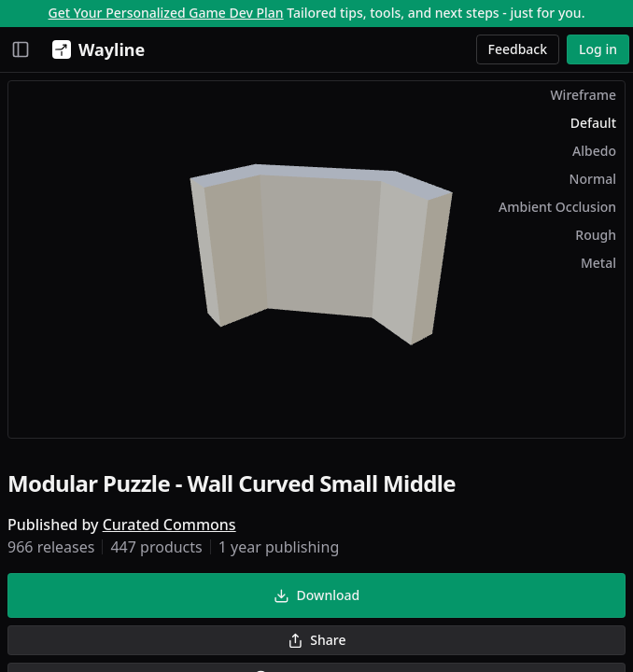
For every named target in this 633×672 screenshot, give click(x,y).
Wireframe (583, 95)
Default (593, 123)
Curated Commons (169, 525)
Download (316, 595)
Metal (598, 263)
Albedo (594, 151)
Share (317, 640)
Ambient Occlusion (557, 207)
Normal (593, 179)
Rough (596, 235)
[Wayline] (95, 49)
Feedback (518, 49)
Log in (598, 49)
